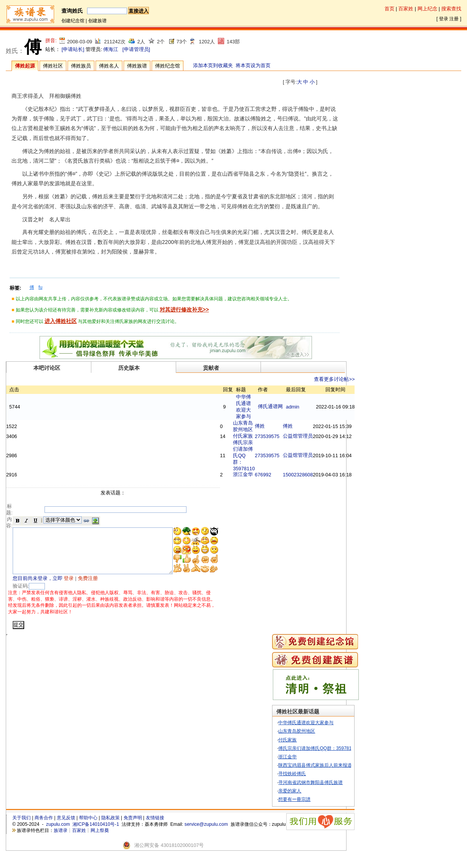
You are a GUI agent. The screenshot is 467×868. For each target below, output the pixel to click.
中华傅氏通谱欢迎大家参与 (321, 732)
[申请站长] (73, 49)
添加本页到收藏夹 (213, 65)
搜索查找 (451, 9)
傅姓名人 (109, 66)
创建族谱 (97, 21)
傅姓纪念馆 (167, 66)
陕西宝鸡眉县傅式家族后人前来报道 (330, 775)
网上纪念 (427, 9)
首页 (389, 9)
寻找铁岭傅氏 (307, 783)
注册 (454, 19)
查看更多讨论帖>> (353, 379)
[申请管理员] (136, 49)
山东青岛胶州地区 (312, 741)
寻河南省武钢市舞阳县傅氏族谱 (325, 792)
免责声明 (133, 827)
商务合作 (44, 827)
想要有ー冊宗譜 (309, 809)
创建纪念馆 (73, 21)
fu (40, 287)
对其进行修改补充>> (184, 310)
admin (312, 407)
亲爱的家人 (305, 800)
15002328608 (317, 475)
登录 (444, 19)
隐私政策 (111, 827)
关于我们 (21, 827)
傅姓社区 (53, 66)
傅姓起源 (25, 66)
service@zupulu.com (206, 834)
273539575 (286, 436)
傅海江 (111, 49)
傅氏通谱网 (290, 406)
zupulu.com (58, 834)
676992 (282, 475)
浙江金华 (262, 474)
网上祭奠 (100, 840)
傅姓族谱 (137, 66)
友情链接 (155, 827)
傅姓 (279, 426)
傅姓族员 (81, 66)
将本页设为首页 (253, 65)
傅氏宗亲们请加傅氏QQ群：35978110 (263, 455)
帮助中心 (88, 827)
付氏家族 (262, 436)
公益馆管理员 (317, 436)
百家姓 (406, 9)
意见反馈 (66, 827)
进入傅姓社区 (61, 321)
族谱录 (61, 840)
